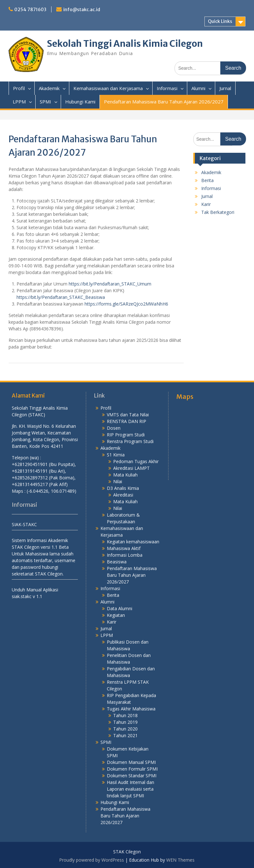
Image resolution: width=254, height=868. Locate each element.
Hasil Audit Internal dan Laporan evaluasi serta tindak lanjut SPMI (130, 789)
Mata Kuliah (125, 475)
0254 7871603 (30, 10)
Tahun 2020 (125, 729)
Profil (19, 88)
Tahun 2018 (125, 715)
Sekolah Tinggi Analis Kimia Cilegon (125, 44)
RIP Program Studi (126, 435)
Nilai (118, 481)
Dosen (114, 428)
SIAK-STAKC (24, 524)
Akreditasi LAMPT (131, 468)
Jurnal (225, 88)
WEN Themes (180, 860)
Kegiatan (116, 615)
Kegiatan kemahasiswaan (133, 542)
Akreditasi (123, 495)
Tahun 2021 (125, 735)
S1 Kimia (116, 455)
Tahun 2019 (125, 722)
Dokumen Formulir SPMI (132, 769)
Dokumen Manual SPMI (131, 762)
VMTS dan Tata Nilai (128, 415)
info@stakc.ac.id (82, 10)
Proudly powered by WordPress (92, 860)
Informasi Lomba (125, 555)
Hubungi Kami (80, 102)
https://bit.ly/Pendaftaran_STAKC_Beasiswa (61, 297)
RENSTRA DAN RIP (127, 421)
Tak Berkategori (218, 212)
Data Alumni (120, 608)
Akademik (49, 88)
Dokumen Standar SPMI (132, 776)
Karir (206, 204)
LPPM (19, 102)
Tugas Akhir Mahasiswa (131, 709)
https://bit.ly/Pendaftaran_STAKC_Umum (110, 284)
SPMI (45, 102)
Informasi (167, 88)
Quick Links (220, 21)
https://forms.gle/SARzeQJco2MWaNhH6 (126, 304)
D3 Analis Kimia (123, 488)
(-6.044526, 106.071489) (51, 491)
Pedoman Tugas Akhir (136, 461)
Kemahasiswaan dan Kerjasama (108, 88)
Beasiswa (117, 562)
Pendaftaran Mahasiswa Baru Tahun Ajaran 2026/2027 (164, 102)
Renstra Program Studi (130, 441)
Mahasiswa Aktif (124, 548)
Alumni (198, 88)
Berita (207, 180)
